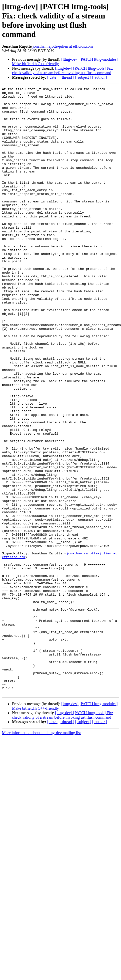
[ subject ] (83, 77)
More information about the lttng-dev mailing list (41, 845)
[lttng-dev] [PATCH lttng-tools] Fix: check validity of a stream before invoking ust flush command (62, 71)
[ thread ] (67, 77)
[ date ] (53, 77)
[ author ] (100, 77)
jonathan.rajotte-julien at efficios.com (63, 46)
